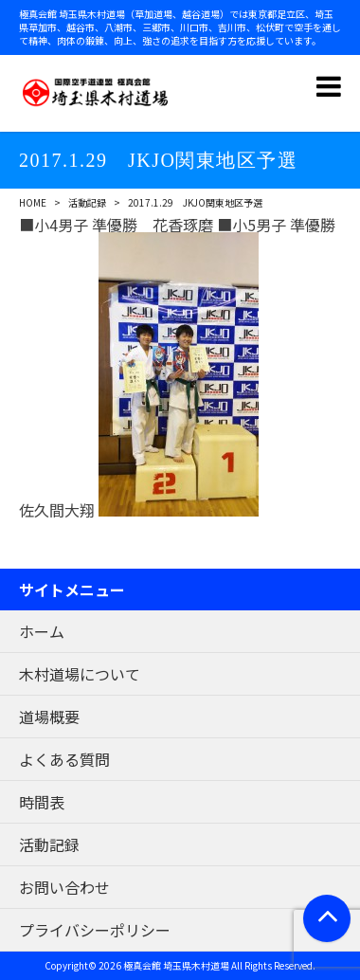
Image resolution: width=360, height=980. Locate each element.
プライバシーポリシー (95, 930)
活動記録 (87, 202)
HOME (33, 202)
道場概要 (49, 717)
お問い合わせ (64, 887)
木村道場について (80, 674)
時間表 (42, 802)
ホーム (42, 631)
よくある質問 (64, 759)
